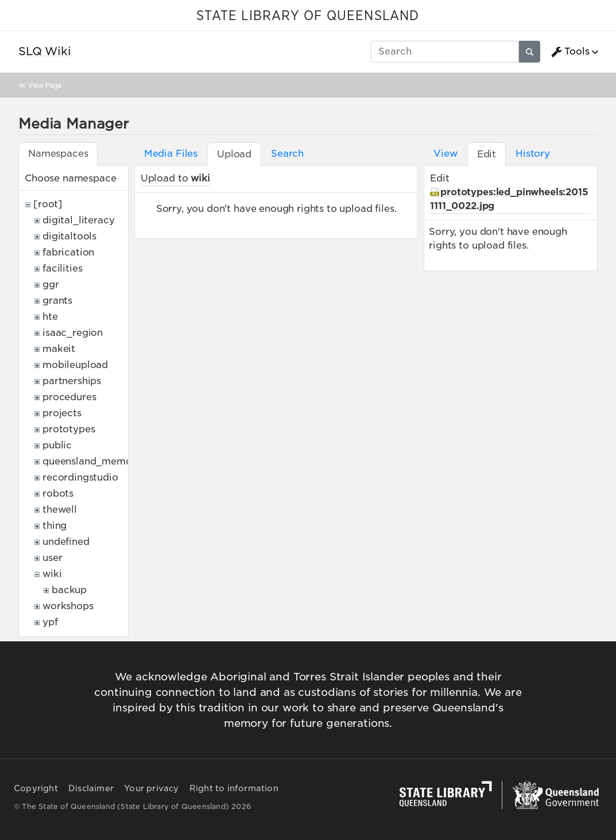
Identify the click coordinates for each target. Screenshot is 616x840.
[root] (48, 204)
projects (62, 413)
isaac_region (73, 333)
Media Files (171, 154)
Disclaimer (91, 788)
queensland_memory (92, 461)
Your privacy (151, 788)
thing (55, 526)
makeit (59, 349)
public (57, 445)
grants (57, 301)
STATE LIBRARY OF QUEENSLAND (308, 16)
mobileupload (75, 365)
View (445, 154)
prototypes (69, 429)
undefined (66, 542)
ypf (50, 622)
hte (50, 317)
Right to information (234, 788)
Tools (570, 52)
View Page (45, 85)
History (533, 154)
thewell (60, 510)
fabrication (68, 252)
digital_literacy (78, 220)
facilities (62, 268)
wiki (52, 574)
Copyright (36, 788)
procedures (69, 397)
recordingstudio (80, 477)
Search (287, 154)
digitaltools (69, 236)
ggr (51, 284)
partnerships (72, 381)
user (52, 558)
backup (69, 590)
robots (58, 493)
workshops (68, 606)
